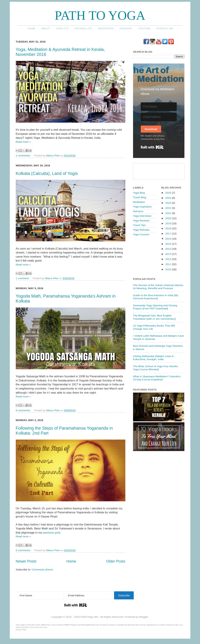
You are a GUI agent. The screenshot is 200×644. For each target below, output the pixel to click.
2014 (168, 249)
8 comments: (24, 410)
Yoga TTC (62, 28)
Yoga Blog (139, 193)
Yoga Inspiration (142, 207)
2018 (168, 228)
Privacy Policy (21, 630)
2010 (168, 269)
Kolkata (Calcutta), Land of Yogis (47, 173)
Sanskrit (126, 28)
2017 (168, 234)
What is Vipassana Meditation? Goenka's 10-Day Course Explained (157, 378)
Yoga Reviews (141, 220)
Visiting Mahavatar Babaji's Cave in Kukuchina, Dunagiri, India (154, 358)
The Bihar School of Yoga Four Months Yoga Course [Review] (156, 368)
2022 (168, 208)
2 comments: (24, 155)
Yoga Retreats (141, 230)
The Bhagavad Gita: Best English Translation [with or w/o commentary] (154, 317)
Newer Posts (26, 561)
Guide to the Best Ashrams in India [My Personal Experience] (156, 297)
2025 (168, 193)
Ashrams (138, 211)
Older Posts (116, 561)
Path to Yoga (100, 15)
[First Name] (159, 107)
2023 (168, 203)
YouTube (144, 28)
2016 (168, 239)
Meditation (106, 28)
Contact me (165, 28)
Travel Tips (139, 225)
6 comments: (24, 550)
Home (31, 28)
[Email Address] (159, 117)
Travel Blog (140, 197)
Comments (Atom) (42, 569)
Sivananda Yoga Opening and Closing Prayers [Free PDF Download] (155, 307)
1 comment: (23, 278)
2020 (168, 218)
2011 (168, 264)
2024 (168, 198)
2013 (168, 254)
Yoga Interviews (142, 216)
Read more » (23, 142)
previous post (52, 533)
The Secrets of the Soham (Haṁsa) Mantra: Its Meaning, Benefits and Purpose (158, 287)
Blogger (144, 617)
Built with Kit (152, 147)
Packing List (83, 28)
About (46, 28)
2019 (168, 223)
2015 (168, 244)
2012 (168, 259)
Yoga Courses (141, 234)
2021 (168, 213)
